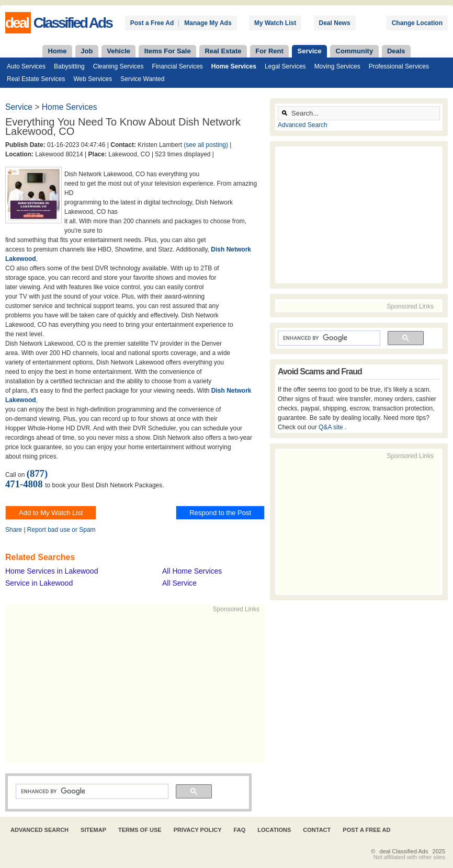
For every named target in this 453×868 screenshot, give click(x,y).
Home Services (234, 66)
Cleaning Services (118, 66)
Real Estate (223, 51)
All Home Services (192, 571)
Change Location (417, 23)
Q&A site (332, 427)
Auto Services (26, 66)
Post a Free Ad (152, 23)
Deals (396, 51)
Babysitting (69, 66)
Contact (317, 830)
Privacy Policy (198, 830)
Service (310, 51)
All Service (179, 583)
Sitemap (93, 830)
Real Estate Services (36, 79)
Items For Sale (168, 51)
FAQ (240, 830)
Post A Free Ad (366, 830)
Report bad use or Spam (61, 530)
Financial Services (177, 66)
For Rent (269, 51)
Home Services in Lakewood (52, 571)
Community (355, 51)
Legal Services (285, 66)
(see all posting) (206, 145)
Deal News (335, 23)
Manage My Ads (208, 23)
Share (14, 530)
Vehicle (118, 51)
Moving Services (337, 66)
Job (87, 51)
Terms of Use (140, 830)
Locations (274, 830)
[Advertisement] (165, 687)
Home (57, 51)
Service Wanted (142, 79)
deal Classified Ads (404, 851)
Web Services (93, 79)
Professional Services (399, 66)
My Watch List (275, 23)
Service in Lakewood (39, 583)
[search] (91, 792)
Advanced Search (303, 125)
